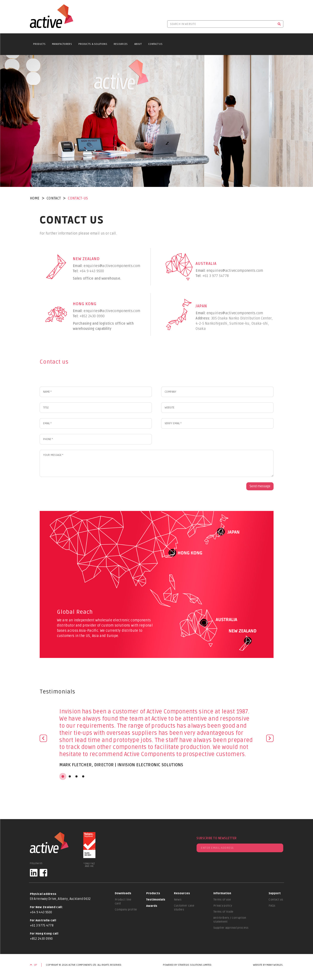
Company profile (126, 910)
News (178, 900)
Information (222, 893)
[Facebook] (43, 873)
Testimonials (156, 900)
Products (39, 44)
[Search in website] (221, 24)
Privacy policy (223, 906)
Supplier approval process (231, 928)
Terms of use (222, 900)
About (138, 44)
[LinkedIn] (34, 873)
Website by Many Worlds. (268, 965)
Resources (121, 44)
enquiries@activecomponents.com (112, 266)
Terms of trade (223, 912)
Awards (152, 906)
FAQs (272, 906)
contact (54, 198)
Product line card (123, 902)
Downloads (123, 893)
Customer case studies (184, 908)
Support (275, 893)
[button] (43, 740)
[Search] (279, 24)
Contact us (276, 900)
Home (35, 198)
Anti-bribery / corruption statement (230, 920)
